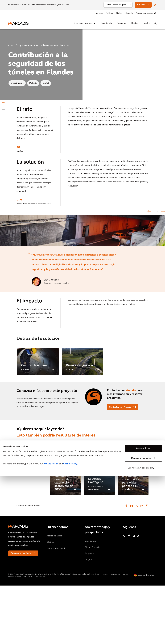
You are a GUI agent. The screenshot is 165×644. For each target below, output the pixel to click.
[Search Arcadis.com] (155, 23)
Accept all (141, 616)
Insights (146, 23)
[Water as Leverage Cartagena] (99, 527)
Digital (135, 23)
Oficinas (119, 13)
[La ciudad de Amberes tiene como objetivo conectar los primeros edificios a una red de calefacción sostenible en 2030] (66, 527)
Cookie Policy (70, 632)
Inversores (99, 13)
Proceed (141, 5)
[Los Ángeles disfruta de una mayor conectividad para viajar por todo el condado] (133, 527)
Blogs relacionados (25, 517)
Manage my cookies (141, 626)
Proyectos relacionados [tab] (28, 502)
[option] (82, 260)
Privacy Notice (51, 632)
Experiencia (106, 23)
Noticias (109, 13)
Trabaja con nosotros (145, 13)
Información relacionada (28, 509)
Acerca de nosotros (83, 23)
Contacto (129, 13)
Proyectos (122, 23)
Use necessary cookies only (141, 636)
